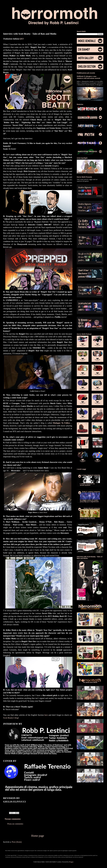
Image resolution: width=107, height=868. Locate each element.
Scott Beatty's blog (11, 718)
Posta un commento (15, 824)
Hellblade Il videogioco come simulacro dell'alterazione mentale (89, 77)
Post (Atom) (17, 842)
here (46, 715)
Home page (38, 836)
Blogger (71, 862)
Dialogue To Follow (61, 423)
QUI (22, 39)
